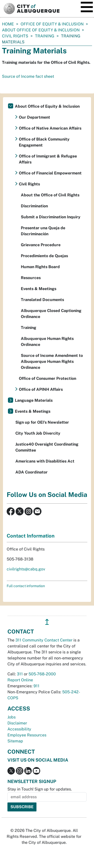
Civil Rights (15, 36)
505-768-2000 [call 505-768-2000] (42, 674)
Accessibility (19, 729)
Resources (31, 278)
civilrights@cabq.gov (26, 569)
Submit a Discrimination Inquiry (51, 217)
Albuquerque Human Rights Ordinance (47, 342)
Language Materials (34, 400)
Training (45, 36)
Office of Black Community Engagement (44, 142)
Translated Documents (42, 300)
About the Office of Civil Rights (50, 195)
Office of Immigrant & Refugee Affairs (48, 159)
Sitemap (15, 741)
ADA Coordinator (31, 472)
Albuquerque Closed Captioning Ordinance (51, 314)
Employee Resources (27, 735)
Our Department (34, 117)
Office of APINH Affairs (41, 389)
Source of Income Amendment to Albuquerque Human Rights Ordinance (52, 361)
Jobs (12, 717)
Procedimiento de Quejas (44, 256)
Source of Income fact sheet (28, 76)
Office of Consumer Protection (47, 378)
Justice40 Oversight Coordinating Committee (47, 447)
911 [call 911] (36, 686)
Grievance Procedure (41, 245)
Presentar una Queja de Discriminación (43, 231)
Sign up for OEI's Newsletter (42, 422)
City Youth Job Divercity (38, 433)
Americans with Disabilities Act (45, 461)
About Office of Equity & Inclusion (41, 30)
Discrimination (34, 206)
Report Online (20, 680)
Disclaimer (17, 723)
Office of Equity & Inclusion (52, 24)
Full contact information (26, 586)
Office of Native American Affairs (50, 128)
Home (8, 24)
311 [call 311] (20, 674)
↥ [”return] (47, 622)
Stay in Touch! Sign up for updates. (40, 789)
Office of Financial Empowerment (50, 173)
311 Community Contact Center (44, 640)
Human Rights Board (40, 267)
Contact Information (31, 536)
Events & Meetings (39, 289)
